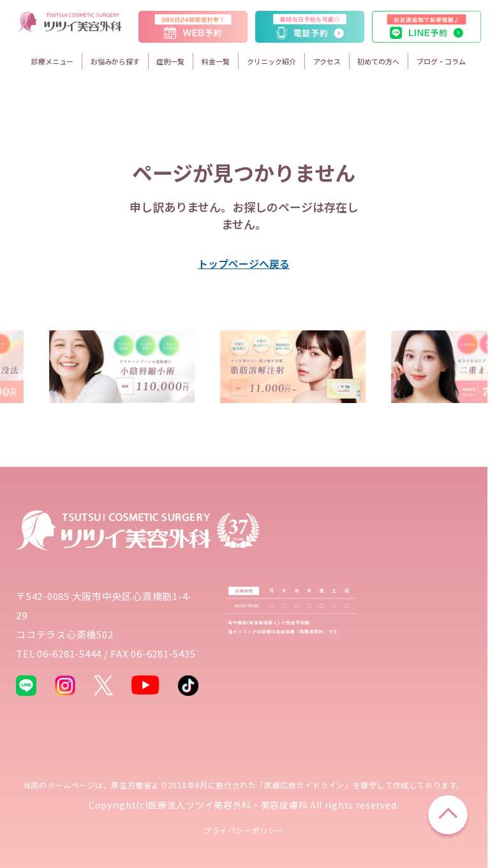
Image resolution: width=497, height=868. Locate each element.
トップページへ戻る (244, 263)
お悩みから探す (115, 61)
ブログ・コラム (441, 61)
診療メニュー (52, 61)
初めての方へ (378, 61)
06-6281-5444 (69, 653)
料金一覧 (216, 61)
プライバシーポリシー (244, 830)
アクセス (327, 61)
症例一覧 (170, 61)
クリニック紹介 (271, 61)
